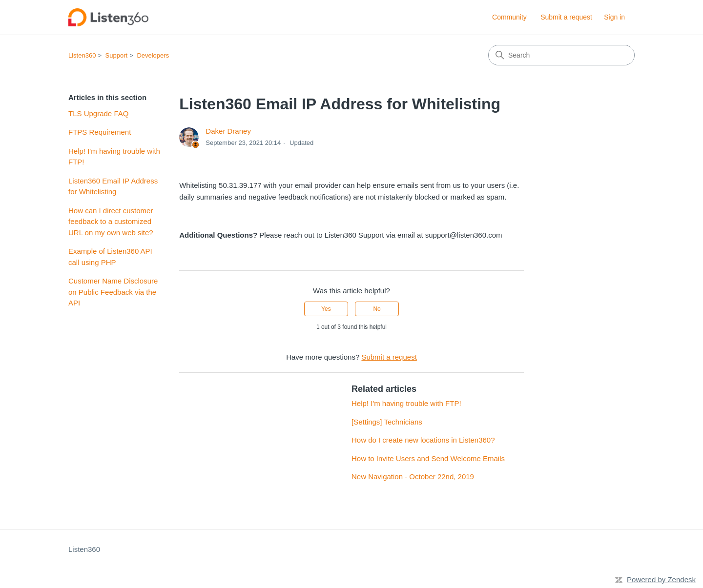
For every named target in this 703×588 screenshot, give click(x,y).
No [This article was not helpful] (377, 309)
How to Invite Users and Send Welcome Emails (428, 458)
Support (117, 55)
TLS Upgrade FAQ (98, 113)
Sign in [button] (614, 17)
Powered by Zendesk (661, 579)
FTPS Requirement (100, 132)
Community (509, 17)
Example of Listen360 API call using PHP (110, 257)
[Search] (561, 55)
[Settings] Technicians (387, 422)
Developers (153, 55)
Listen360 (82, 55)
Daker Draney (228, 131)
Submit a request (566, 17)
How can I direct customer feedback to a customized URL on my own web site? (111, 222)
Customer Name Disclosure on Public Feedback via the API (113, 292)
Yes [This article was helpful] (326, 309)
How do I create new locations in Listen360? (423, 440)
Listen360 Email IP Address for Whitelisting (113, 186)
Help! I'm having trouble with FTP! (114, 157)
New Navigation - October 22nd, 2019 (413, 476)
